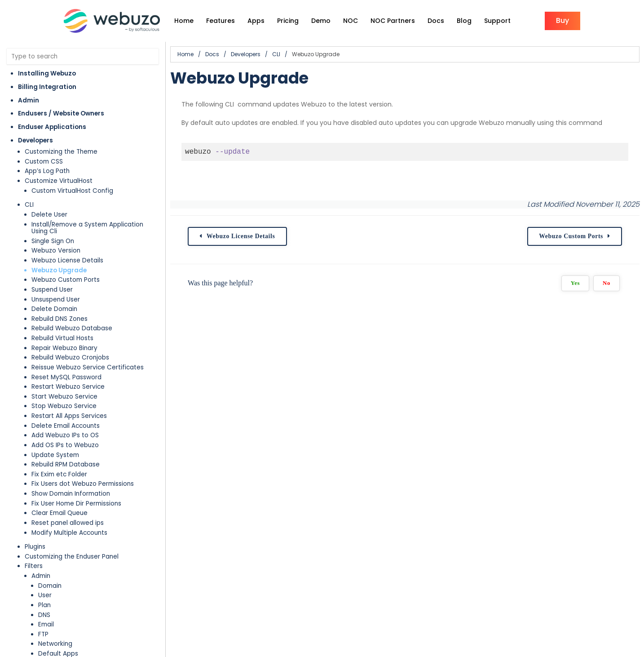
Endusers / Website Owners (61, 113)
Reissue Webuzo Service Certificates (88, 367)
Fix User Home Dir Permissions (76, 504)
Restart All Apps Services (69, 416)
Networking (55, 644)
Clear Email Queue (60, 513)
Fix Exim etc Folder (59, 474)
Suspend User (52, 290)
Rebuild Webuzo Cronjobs (70, 357)
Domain (50, 586)
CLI (29, 205)
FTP (43, 634)
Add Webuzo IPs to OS (65, 435)
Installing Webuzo (47, 73)
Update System (55, 455)
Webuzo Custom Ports (66, 280)
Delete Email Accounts (66, 426)
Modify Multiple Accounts (69, 533)
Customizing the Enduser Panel (72, 557)
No (607, 283)
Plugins (35, 547)
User (45, 595)
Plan (44, 605)
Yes (575, 283)
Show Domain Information (71, 494)
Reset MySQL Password (66, 377)
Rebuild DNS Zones (60, 319)
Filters (34, 566)
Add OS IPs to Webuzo (65, 445)
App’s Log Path (47, 171)
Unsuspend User (56, 300)
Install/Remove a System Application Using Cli (87, 228)
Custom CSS (44, 162)
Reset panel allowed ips (68, 523)
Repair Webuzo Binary (64, 348)
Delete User (49, 215)
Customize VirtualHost (59, 181)
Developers (35, 140)
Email (46, 624)
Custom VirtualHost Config (72, 191)
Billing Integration (47, 87)
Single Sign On (53, 241)
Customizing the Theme (61, 152)
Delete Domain (54, 309)
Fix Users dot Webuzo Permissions (83, 484)
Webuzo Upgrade (59, 270)
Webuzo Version (56, 251)
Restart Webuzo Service (68, 387)
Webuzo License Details (67, 260)
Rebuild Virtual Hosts (62, 338)
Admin (29, 100)
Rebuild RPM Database (66, 464)
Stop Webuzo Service (64, 406)
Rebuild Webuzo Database (72, 328)
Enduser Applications (52, 127)
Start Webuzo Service (64, 397)
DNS (44, 615)
